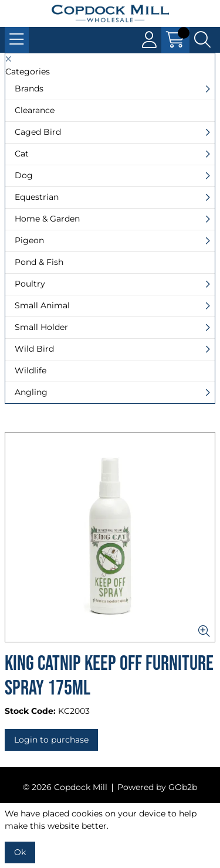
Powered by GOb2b (157, 787)
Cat (22, 154)
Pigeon (29, 240)
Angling (31, 392)
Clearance (35, 110)
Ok (20, 852)
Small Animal (42, 305)
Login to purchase (51, 740)
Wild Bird (34, 349)
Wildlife (31, 370)
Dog (24, 175)
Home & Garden (47, 219)
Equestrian (37, 197)
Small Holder (41, 327)
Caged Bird (38, 132)
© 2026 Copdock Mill (65, 787)
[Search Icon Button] (202, 40)
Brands (29, 88)
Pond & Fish (39, 262)
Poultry (30, 284)
